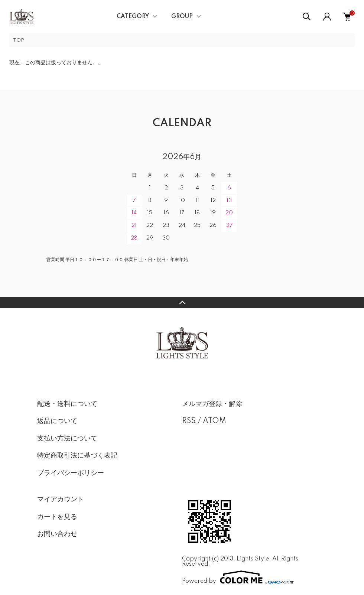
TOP (19, 40)
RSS (189, 421)
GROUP (182, 17)
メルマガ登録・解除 (212, 404)
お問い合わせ (57, 534)
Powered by (238, 577)
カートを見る (57, 517)
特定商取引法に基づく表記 (77, 456)
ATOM (214, 421)
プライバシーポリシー (71, 473)
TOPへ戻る (182, 303)
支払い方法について (67, 439)
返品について (57, 421)
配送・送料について (67, 404)
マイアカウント (61, 500)
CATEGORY (133, 17)
